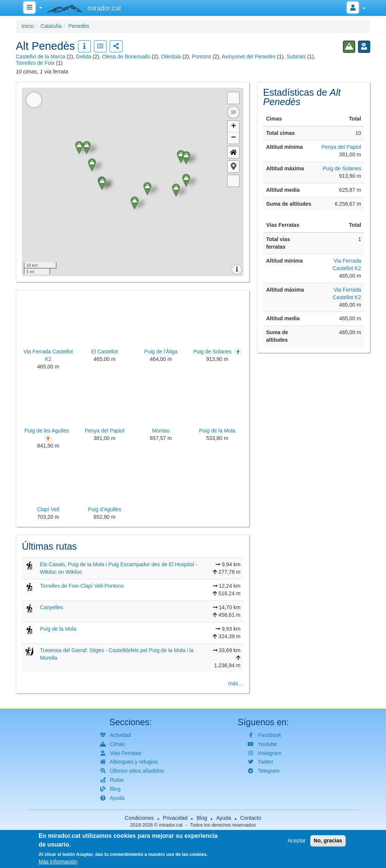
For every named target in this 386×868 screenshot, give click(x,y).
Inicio (28, 26)
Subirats (296, 57)
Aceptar (297, 840)
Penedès (79, 26)
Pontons (201, 57)
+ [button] (234, 127)
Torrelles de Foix (35, 63)
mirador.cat (171, 825)
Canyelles (51, 607)
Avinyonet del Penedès (249, 57)
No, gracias (328, 840)
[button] (233, 167)
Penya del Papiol (341, 147)
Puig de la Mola (58, 629)
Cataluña (51, 26)
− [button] (234, 138)
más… (236, 683)
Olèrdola (171, 57)
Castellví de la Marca (41, 57)
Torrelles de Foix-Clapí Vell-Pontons (82, 586)
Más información (58, 862)
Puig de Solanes (342, 168)
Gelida (84, 57)
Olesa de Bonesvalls (126, 57)
